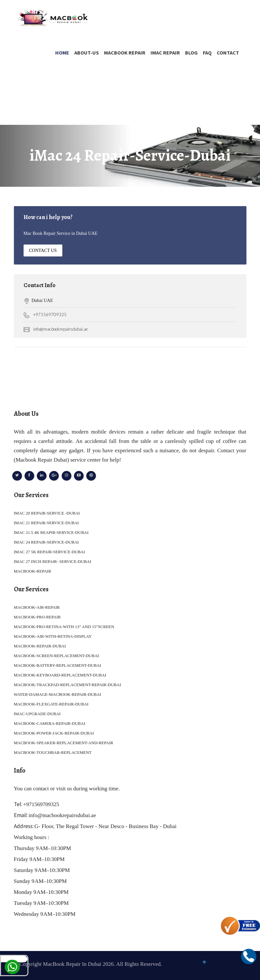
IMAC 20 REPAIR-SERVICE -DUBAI (47, 513)
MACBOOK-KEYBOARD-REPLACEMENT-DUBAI (60, 675)
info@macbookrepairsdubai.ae (61, 329)
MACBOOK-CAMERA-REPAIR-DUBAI (50, 723)
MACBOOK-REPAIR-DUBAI (40, 646)
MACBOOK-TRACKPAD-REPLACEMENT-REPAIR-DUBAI (68, 685)
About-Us (87, 53)
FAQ (207, 53)
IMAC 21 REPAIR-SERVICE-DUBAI (46, 523)
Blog (191, 53)
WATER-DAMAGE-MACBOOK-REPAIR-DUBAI (57, 694)
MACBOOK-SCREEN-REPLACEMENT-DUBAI (57, 656)
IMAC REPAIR (165, 53)
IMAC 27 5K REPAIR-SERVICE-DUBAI (50, 552)
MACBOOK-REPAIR (33, 571)
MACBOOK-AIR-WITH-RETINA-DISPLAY (53, 636)
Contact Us (43, 250)
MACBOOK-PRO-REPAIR (37, 617)
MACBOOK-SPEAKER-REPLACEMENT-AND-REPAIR (64, 743)
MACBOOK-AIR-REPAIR (37, 607)
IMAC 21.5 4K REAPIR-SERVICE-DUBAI (51, 532)
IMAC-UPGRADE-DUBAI (37, 714)
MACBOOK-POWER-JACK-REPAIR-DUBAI (54, 733)
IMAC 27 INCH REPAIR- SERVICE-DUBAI (53, 561)
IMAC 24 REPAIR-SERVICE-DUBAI (46, 542)
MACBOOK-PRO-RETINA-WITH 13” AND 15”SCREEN (64, 627)
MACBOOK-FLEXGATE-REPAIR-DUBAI (51, 704)
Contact (228, 53)
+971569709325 (50, 315)
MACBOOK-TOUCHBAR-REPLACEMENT (53, 752)
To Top (247, 966)
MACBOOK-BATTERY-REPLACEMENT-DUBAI (57, 665)
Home (62, 53)
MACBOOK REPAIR (125, 53)
